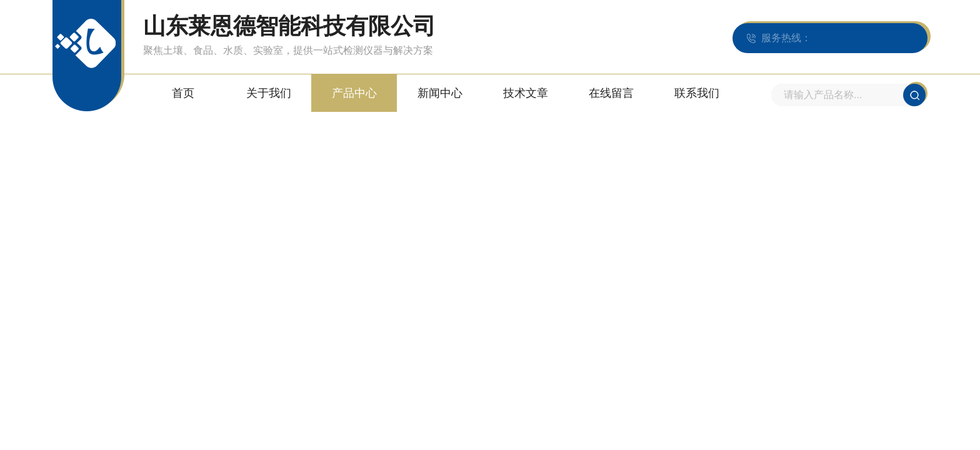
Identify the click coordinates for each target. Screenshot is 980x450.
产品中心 (354, 93)
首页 (183, 93)
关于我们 (269, 93)
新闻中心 (440, 93)
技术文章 (526, 93)
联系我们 (697, 93)
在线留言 (611, 93)
